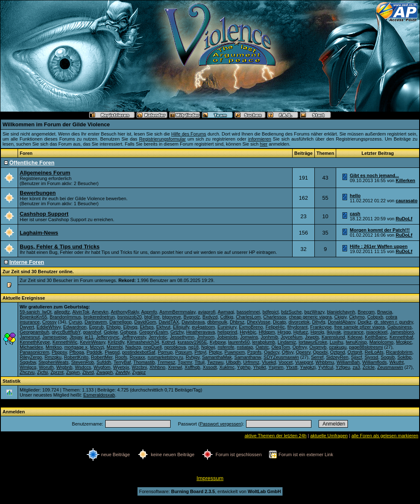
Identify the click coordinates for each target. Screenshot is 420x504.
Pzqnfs (254, 352)
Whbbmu (325, 362)
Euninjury (227, 327)
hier (264, 144)
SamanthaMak (217, 357)
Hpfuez (301, 332)
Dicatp (279, 322)
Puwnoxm (235, 352)
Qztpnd (338, 352)
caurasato (407, 201)
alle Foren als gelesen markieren (385, 436)
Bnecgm (366, 312)
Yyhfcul (326, 367)
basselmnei (248, 312)
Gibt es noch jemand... (375, 175)
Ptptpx (215, 352)
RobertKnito (76, 357)
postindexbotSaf (139, 352)
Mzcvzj (97, 347)
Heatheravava (201, 332)
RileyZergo (31, 357)
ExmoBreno (251, 327)
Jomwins (249, 337)
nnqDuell (152, 347)
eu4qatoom (204, 327)
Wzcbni (139, 367)
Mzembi (115, 347)
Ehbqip (114, 327)
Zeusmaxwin (390, 367)
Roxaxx (137, 357)
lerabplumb (264, 342)
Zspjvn (73, 372)
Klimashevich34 (143, 342)
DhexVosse (259, 322)
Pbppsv (59, 352)
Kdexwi (355, 337)
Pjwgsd (112, 352)
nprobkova (175, 347)
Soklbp (404, 357)
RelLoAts (374, 352)
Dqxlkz (364, 322)
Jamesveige (55, 337)
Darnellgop (121, 322)
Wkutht (397, 362)
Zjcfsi (43, 372)
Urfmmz (251, 362)
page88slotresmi (366, 347)
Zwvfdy (122, 372)
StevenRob (83, 362)
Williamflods (375, 362)
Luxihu (336, 342)
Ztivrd (88, 372)
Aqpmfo (149, 312)
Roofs (121, 357)
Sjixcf (356, 357)
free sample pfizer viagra (359, 327)
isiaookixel (377, 332)
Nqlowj (208, 347)
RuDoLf (404, 219)
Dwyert (27, 327)
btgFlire (152, 317)
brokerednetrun (99, 317)
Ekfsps (147, 327)
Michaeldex (31, 347)
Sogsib (388, 357)
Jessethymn (182, 337)
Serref (317, 357)
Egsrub (97, 327)
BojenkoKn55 (33, 317)
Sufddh (104, 362)
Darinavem (96, 322)
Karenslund (333, 337)
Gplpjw (110, 332)
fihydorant (298, 327)
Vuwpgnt (304, 362)
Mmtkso (54, 347)
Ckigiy (340, 317)
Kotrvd (169, 342)
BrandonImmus (66, 317)
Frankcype (321, 327)
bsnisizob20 (130, 317)
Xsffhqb (192, 367)
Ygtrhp (244, 367)
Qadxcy (272, 352)
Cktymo (357, 317)
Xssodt (210, 367)
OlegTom (281, 347)
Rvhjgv (193, 357)
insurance (354, 332)
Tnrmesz (166, 362)
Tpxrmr (185, 362)
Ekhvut (163, 327)
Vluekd (269, 362)
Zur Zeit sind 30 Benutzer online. (38, 272)
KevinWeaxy (93, 342)
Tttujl (200, 362)
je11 (89, 337)
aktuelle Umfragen (329, 436)
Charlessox (275, 317)
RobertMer (102, 357)
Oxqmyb (318, 347)
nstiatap (245, 347)
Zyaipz (139, 372)
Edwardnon (75, 327)
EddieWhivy (48, 327)
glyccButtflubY (66, 332)
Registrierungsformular (162, 139)
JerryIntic (158, 337)
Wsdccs (83, 367)
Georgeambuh (34, 332)
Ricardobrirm (399, 352)
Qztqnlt (355, 352)
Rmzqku (53, 357)
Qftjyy (287, 352)
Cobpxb (375, 317)
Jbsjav (76, 337)
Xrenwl (175, 367)
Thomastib (144, 362)
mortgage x (76, 347)
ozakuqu (338, 347)
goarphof (92, 332)
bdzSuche (292, 312)
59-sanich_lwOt (36, 312)
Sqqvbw (28, 362)
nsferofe (226, 347)
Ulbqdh (233, 362)
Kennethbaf (401, 337)
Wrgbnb (64, 367)
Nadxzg (133, 347)
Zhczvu (27, 372)
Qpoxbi (320, 352)
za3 (356, 367)
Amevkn (100, 312)
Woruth (46, 367)
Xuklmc (227, 367)
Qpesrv (303, 352)
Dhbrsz (237, 322)
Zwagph (105, 372)
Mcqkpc (404, 342)
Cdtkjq (227, 317)
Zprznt (57, 372)
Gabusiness (399, 327)
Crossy (49, 322)
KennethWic (65, 342)
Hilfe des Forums (188, 134)
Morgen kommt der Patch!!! (380, 230)
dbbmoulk (217, 322)
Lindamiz (287, 342)
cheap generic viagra (310, 317)
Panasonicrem (34, 352)
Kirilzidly (116, 342)
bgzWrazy (314, 312)
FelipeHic (275, 327)
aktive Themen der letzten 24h (275, 436)
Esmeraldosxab (99, 395)
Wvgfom (102, 367)
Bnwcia (385, 312)
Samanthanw (248, 357)
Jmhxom (206, 337)
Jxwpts (312, 337)
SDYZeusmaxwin (281, 357)
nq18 (193, 347)
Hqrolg (317, 332)
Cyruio (75, 322)
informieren (260, 139)
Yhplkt (260, 367)
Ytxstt (292, 367)
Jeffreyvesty (134, 337)
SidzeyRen (337, 357)
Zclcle (369, 367)
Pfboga (76, 352)
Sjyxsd (371, 357)
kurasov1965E (192, 342)
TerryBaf (122, 362)
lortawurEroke (313, 342)
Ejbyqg (130, 327)
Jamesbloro (402, 332)
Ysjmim (276, 367)
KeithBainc (376, 337)
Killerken (405, 180)
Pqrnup (165, 352)
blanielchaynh (341, 312)
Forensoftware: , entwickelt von (210, 491)
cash (355, 214)
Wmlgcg (28, 367)
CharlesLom (248, 317)
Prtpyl (200, 352)
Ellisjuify (181, 327)
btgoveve (172, 317)
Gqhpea (128, 332)
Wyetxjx (121, 367)
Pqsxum (184, 352)
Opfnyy (300, 347)
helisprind (227, 332)
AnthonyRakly (125, 312)
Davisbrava (193, 322)
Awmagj (226, 312)
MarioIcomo (381, 342)
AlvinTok (81, 312)
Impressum (210, 478)
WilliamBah (348, 362)
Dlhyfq (319, 322)
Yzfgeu (343, 367)
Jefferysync (108, 337)
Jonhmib (270, 337)
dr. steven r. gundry (393, 322)
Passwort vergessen (220, 424)
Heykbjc (248, 332)
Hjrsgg (284, 332)
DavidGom (145, 322)
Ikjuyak (334, 332)
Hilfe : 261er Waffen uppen (379, 246)
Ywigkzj (308, 367)
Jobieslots (227, 337)
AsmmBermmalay (177, 312)
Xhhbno (158, 367)
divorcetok (299, 322)
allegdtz (62, 312)
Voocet (286, 362)
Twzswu (215, 362)
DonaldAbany (341, 322)
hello (355, 196)
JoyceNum (291, 337)
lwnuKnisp (356, 342)
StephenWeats (54, 362)
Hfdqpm (267, 332)
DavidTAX (169, 322)
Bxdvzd (210, 317)
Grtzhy (177, 332)
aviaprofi (207, 312)
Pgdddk (94, 352)
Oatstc (262, 347)
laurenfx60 (239, 342)
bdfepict (271, 312)
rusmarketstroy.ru (165, 357)
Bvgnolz (192, 317)
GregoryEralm (153, 332)
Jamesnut (30, 337)
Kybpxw (218, 342)
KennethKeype (35, 342)
